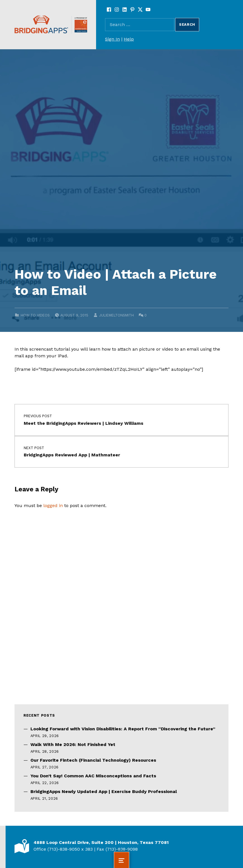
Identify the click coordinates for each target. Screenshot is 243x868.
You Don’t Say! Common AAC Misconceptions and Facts (93, 776)
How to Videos (35, 315)
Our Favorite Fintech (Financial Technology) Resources (93, 760)
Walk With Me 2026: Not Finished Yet (73, 744)
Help (129, 39)
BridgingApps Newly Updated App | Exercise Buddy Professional (104, 791)
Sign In (112, 39)
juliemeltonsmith (116, 315)
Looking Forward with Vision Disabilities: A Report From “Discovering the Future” (123, 729)
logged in (53, 505)
